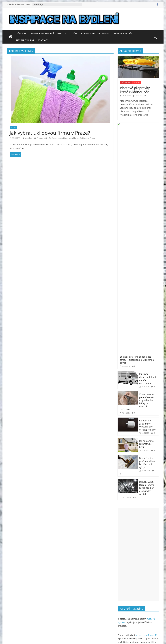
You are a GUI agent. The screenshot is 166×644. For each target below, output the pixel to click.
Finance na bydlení (42, 34)
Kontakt (42, 40)
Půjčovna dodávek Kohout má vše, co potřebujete (148, 157)
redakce (29, 138)
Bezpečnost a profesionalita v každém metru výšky (147, 241)
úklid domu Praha (87, 138)
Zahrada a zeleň (122, 34)
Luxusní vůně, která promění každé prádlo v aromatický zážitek (147, 266)
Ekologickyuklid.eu (60, 138)
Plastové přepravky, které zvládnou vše (135, 90)
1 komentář (41, 138)
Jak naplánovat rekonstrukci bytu (147, 222)
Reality (62, 34)
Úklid (13, 127)
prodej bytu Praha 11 (146, 413)
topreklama (74, 138)
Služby (73, 34)
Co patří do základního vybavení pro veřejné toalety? (147, 203)
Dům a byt (22, 34)
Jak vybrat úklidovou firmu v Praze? (50, 133)
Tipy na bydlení (25, 40)
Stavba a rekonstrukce (95, 34)
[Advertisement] (138, 332)
